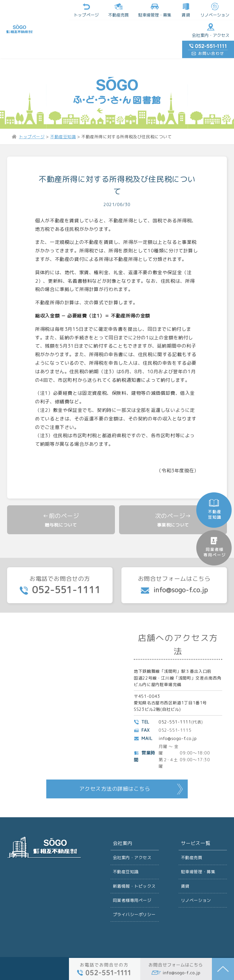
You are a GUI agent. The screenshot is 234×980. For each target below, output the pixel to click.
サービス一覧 (196, 828)
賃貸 (150, 10)
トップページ (50, 10)
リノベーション (179, 10)
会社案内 (123, 828)
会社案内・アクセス (174, 31)
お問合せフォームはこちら (174, 570)
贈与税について (61, 509)
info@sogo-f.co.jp (178, 723)
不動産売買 (83, 10)
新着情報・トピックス (134, 872)
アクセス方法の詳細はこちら (115, 774)
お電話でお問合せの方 (60, 570)
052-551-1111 (175, 707)
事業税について (173, 509)
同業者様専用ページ (132, 886)
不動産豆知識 (126, 857)
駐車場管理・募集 (198, 857)
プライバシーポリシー (134, 901)
